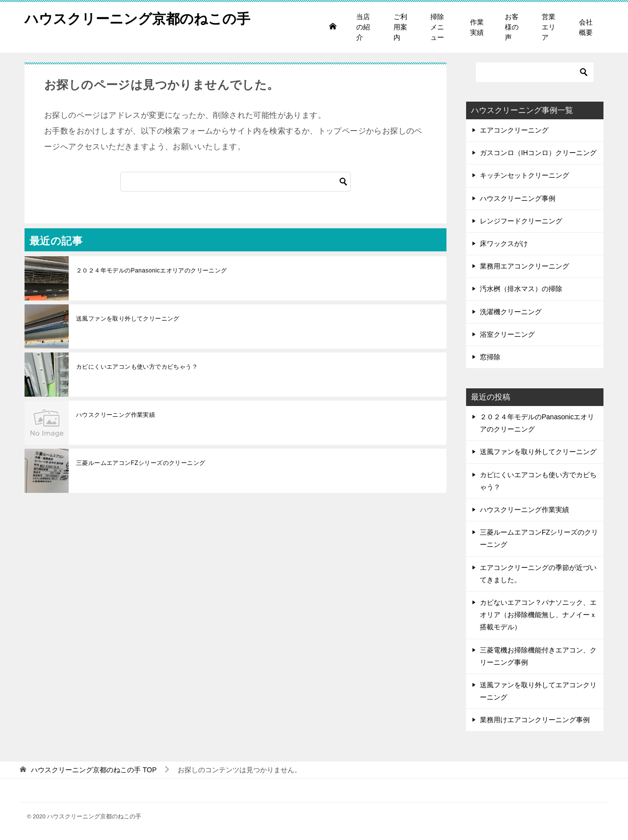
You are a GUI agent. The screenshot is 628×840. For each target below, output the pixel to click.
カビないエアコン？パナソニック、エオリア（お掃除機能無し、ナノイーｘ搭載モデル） (538, 615)
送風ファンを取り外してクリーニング (128, 319)
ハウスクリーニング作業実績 (116, 415)
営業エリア (549, 27)
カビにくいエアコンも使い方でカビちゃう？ (137, 367)
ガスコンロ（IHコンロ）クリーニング (538, 153)
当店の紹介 (363, 27)
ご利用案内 (400, 27)
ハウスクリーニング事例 (518, 198)
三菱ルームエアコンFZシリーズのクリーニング (141, 463)
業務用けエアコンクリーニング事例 (535, 720)
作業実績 (477, 27)
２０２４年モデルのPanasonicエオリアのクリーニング (152, 271)
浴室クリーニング (507, 334)
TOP (94, 770)
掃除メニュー (437, 27)
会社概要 (586, 27)
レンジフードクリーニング (521, 221)
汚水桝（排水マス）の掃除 (521, 289)
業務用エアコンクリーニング (524, 266)
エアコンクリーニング (514, 130)
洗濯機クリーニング (511, 312)
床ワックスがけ (504, 244)
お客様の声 (512, 27)
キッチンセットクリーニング (524, 175)
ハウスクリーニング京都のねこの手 (145, 17)
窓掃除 (490, 357)
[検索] (235, 182)
